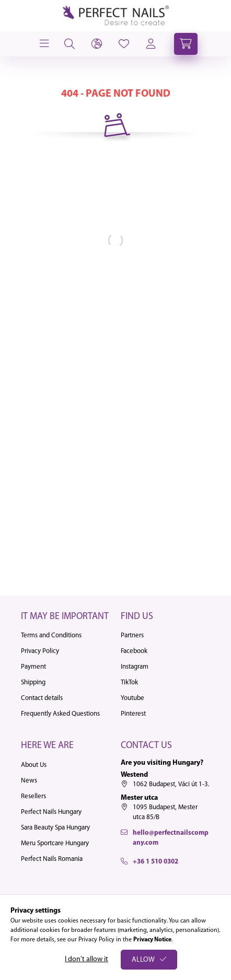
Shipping (33, 682)
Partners (132, 635)
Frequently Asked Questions (60, 714)
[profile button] (124, 44)
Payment (33, 667)
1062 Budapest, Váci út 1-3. (171, 784)
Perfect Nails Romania (52, 859)
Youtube (132, 698)
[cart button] (186, 44)
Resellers (33, 796)
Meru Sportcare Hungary (55, 843)
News (29, 781)
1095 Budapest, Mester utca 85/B (165, 813)
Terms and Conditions (51, 635)
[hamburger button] (43, 44)
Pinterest (133, 714)
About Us (34, 765)
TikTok (129, 682)
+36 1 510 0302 (155, 862)
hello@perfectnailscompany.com (171, 838)
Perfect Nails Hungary (51, 812)
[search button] (70, 44)
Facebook (134, 651)
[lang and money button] (97, 44)
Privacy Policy (40, 651)
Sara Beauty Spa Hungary (55, 828)
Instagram (135, 667)
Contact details (42, 698)
